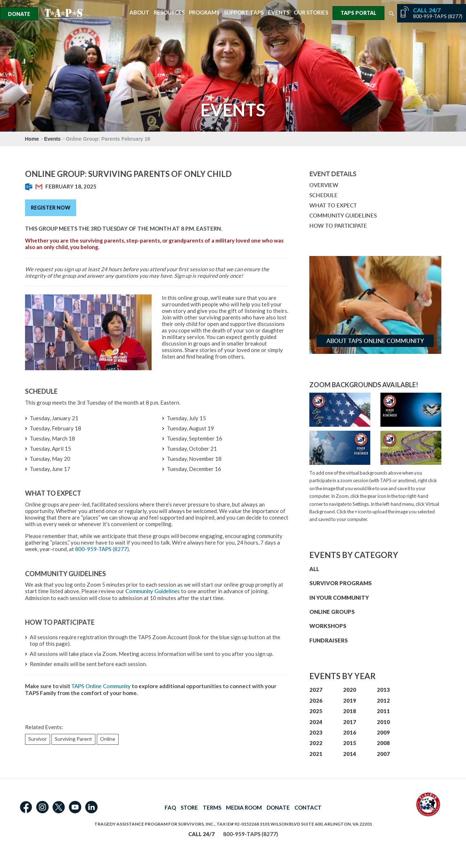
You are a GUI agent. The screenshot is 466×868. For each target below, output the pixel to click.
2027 (316, 690)
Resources (169, 13)
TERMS (212, 807)
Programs (204, 13)
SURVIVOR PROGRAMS (341, 583)
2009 (383, 732)
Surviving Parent (73, 739)
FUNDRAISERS (329, 640)
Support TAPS (244, 13)
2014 (350, 754)
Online (108, 739)
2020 (350, 690)
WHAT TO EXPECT (333, 205)
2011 (383, 711)
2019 (350, 700)
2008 (383, 743)
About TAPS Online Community (375, 341)
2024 (316, 722)
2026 (316, 700)
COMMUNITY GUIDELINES (343, 216)
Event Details (333, 173)
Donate (19, 14)
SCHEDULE (323, 195)
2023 (316, 732)
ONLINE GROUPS (332, 612)
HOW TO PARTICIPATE (338, 226)
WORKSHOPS (328, 626)
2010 (383, 722)
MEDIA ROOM (244, 807)
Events (279, 13)
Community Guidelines (153, 591)
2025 (316, 711)
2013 (383, 690)
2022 (316, 743)
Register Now (51, 208)
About (139, 13)
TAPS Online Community (101, 686)
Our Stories (311, 13)
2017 (350, 722)
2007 (383, 754)
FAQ (170, 807)
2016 (350, 732)
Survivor (38, 739)
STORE (189, 807)
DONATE (278, 807)
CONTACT (308, 807)
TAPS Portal (358, 13)
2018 (350, 711)
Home (32, 139)
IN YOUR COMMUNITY (339, 598)
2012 (383, 700)
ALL (314, 569)
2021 (316, 754)
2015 (350, 743)
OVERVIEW (324, 185)
